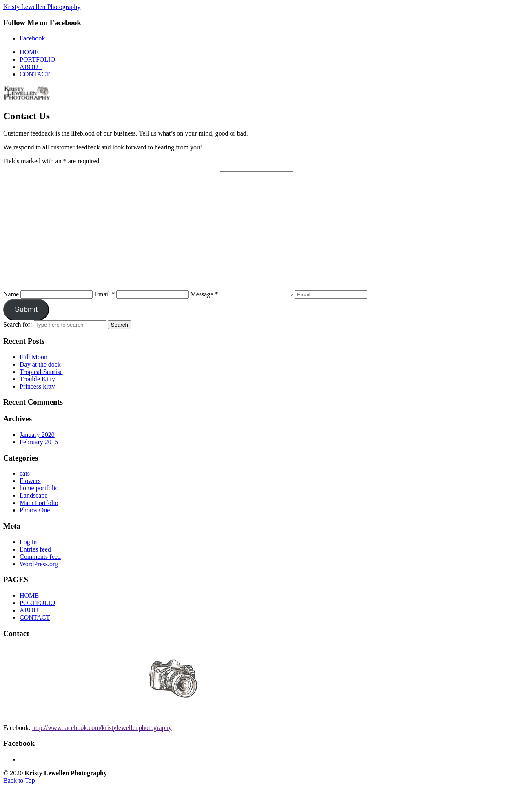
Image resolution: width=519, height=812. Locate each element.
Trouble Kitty (37, 404)
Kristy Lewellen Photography (42, 7)
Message (204, 319)
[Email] (152, 319)
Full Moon (33, 382)
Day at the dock (40, 389)
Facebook (32, 38)
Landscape (33, 520)
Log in (28, 566)
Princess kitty (37, 411)
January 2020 (37, 459)
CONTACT (35, 642)
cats (25, 498)
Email (104, 319)
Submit (26, 334)
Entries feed (35, 574)
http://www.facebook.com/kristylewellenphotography (102, 752)
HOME (29, 620)
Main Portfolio (39, 527)
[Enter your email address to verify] (339, 319)
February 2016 (39, 466)
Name (11, 319)
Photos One (35, 535)
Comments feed (40, 581)
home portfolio (39, 513)
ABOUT (31, 635)
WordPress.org (39, 588)
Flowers (30, 505)
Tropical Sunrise (41, 396)
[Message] (261, 246)
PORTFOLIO (37, 627)
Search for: (18, 349)
